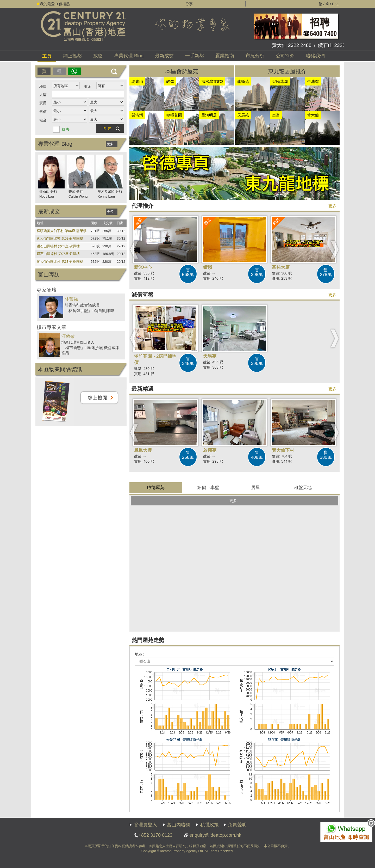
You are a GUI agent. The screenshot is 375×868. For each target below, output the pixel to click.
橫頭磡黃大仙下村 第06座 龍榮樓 (62, 231)
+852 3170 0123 (155, 835)
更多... (112, 144)
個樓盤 (53, 4)
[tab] (156, 488)
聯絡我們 (315, 56)
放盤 (98, 56)
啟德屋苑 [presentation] (156, 488)
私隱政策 (209, 825)
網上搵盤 (72, 56)
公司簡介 (285, 56)
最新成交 (164, 56)
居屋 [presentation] (255, 488)
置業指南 (225, 56)
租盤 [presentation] (303, 488)
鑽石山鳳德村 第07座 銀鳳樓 (58, 254)
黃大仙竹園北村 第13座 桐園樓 (60, 262)
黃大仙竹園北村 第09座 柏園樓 (60, 238)
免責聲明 (237, 825)
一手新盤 (195, 56)
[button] (134, 249)
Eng (335, 4)
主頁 (47, 56)
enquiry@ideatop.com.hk (215, 835)
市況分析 (255, 56)
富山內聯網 (179, 825)
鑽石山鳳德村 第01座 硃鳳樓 (58, 246)
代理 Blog (129, 56)
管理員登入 (145, 825)
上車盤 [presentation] (208, 488)
